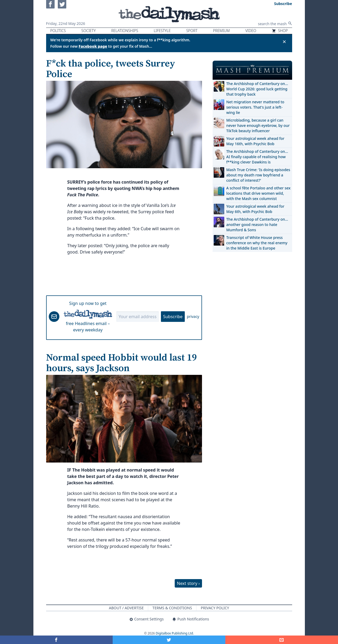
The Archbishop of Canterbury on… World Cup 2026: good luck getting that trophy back (257, 89)
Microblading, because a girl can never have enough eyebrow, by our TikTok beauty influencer (258, 125)
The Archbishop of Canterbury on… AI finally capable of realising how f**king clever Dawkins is (257, 157)
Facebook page (93, 46)
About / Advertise (126, 608)
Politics (58, 31)
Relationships (125, 31)
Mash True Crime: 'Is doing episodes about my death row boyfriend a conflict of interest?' (258, 175)
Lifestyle (162, 31)
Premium (221, 31)
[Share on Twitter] (169, 640)
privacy (193, 316)
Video (251, 31)
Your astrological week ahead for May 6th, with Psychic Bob (255, 209)
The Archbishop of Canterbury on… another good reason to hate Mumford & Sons (257, 225)
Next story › (188, 583)
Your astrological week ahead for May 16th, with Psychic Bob (255, 141)
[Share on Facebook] (56, 640)
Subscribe (173, 317)
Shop (280, 31)
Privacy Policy (215, 608)
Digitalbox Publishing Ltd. (175, 633)
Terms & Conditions (172, 608)
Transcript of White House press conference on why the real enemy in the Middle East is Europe (257, 243)
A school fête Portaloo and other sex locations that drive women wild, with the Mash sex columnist (258, 193)
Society (89, 31)
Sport (192, 31)
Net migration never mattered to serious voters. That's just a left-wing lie (255, 107)
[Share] (282, 640)
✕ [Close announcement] (284, 42)
